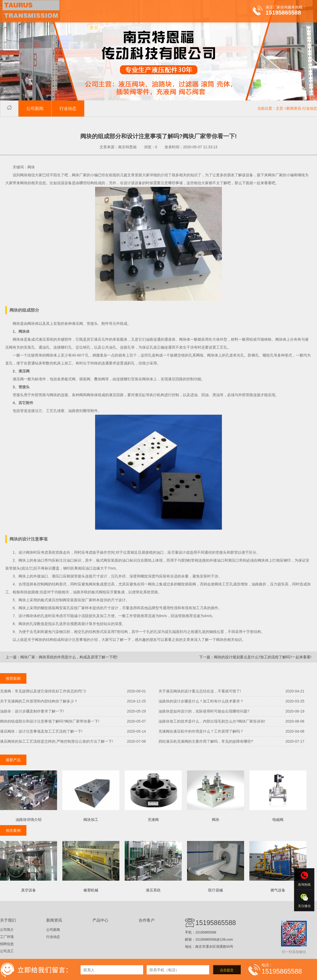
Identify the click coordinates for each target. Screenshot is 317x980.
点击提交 (227, 970)
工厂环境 (7, 937)
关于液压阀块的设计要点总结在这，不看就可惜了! (200, 691)
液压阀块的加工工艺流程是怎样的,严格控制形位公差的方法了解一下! (57, 741)
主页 (279, 108)
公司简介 (7, 930)
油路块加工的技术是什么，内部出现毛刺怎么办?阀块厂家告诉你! (212, 721)
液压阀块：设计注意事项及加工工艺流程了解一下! (41, 731)
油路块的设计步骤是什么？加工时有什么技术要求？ (201, 701)
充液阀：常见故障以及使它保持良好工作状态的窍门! (43, 691)
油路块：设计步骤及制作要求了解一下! (32, 711)
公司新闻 (35, 108)
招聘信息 (7, 944)
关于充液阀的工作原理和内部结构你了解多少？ (39, 701)
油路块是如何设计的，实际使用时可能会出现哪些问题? (204, 711)
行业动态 (68, 108)
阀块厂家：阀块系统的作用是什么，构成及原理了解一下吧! (69, 657)
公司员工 (7, 951)
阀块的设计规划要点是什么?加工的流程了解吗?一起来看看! (263, 657)
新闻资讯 (294, 108)
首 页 (94, 28)
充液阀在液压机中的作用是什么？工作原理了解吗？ (201, 731)
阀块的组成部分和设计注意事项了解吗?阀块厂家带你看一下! (50, 721)
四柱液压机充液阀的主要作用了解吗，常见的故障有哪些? (206, 741)
